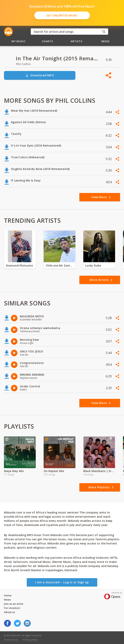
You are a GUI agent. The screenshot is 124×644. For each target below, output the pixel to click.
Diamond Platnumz (19, 265)
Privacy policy (30, 640)
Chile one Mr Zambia (60, 265)
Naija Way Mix (14, 471)
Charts (47, 41)
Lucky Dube (93, 265)
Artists (77, 41)
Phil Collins (23, 64)
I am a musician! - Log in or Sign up (62, 582)
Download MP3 (39, 75)
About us (9, 612)
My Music (18, 41)
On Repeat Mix (54, 471)
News (7, 600)
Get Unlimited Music (62, 15)
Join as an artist (14, 604)
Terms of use (11, 640)
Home (8, 595)
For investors (12, 608)
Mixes (106, 41)
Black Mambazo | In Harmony (99, 471)
